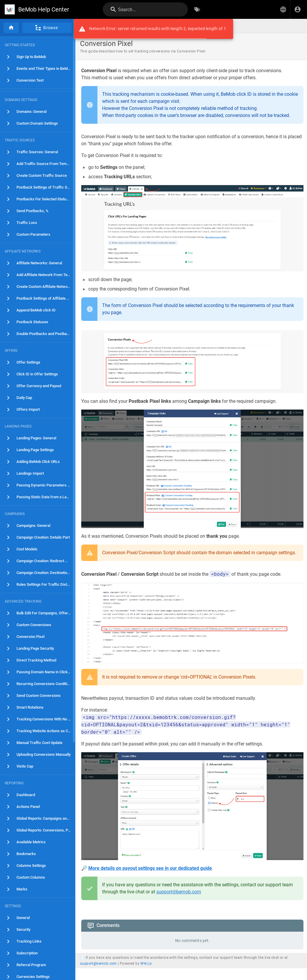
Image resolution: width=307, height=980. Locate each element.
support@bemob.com (179, 892)
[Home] (11, 28)
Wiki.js (146, 963)
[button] (283, 9)
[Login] (298, 9)
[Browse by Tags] (197, 9)
